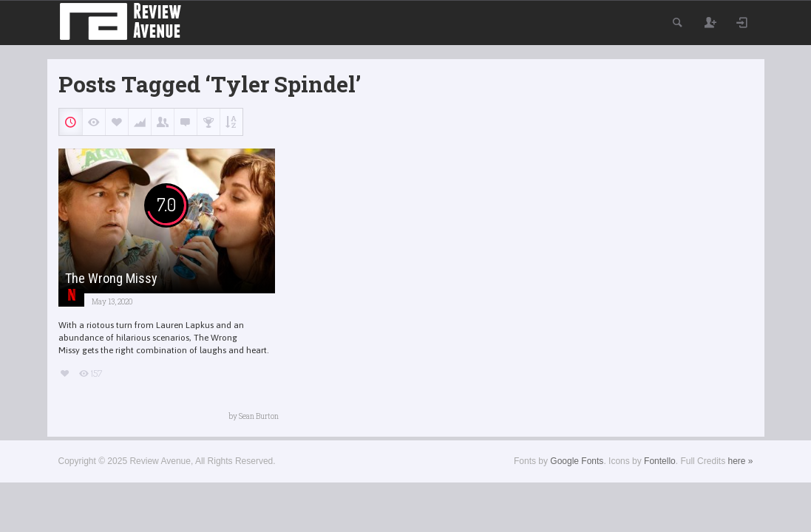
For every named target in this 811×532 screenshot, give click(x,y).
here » (740, 461)
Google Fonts (577, 461)
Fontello (660, 461)
